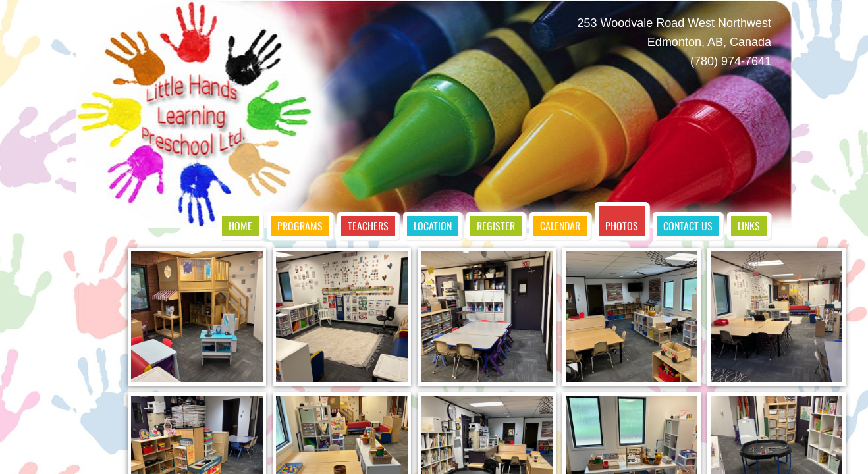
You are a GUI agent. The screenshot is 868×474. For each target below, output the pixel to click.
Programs (300, 226)
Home (240, 226)
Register (496, 226)
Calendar (560, 226)
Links (749, 226)
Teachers (368, 226)
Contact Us (688, 226)
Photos (622, 226)
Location (433, 226)
